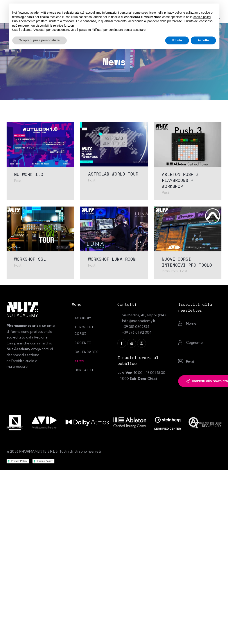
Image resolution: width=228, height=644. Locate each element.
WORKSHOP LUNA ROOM (112, 259)
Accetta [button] (203, 40)
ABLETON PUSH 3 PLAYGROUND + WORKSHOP (180, 180)
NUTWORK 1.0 (29, 174)
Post (18, 180)
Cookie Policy (45, 461)
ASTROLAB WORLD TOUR (113, 174)
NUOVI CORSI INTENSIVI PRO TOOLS (187, 262)
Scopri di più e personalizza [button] (39, 40)
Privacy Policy (19, 461)
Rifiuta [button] (177, 40)
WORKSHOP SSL (30, 259)
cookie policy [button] (202, 17)
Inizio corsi (170, 271)
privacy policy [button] (173, 13)
